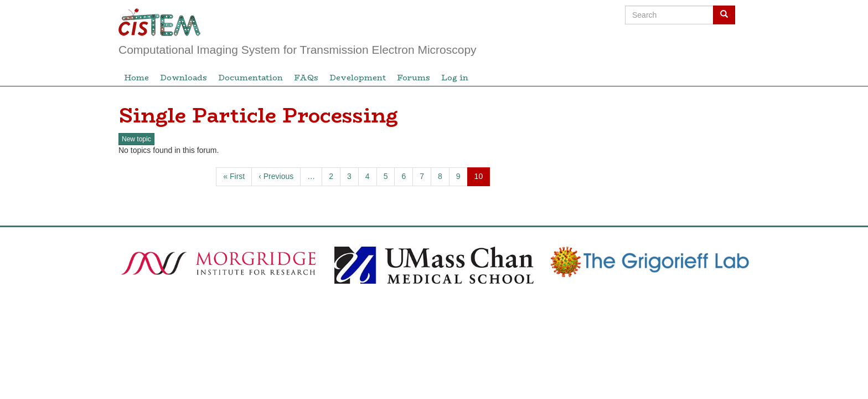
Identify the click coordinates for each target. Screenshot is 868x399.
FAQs (306, 78)
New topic (136, 139)
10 (482, 179)
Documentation (250, 78)
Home (136, 78)
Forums (414, 78)
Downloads (184, 78)
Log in (455, 78)
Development (358, 78)
